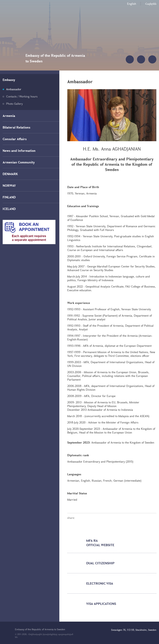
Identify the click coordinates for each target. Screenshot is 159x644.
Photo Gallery (14, 104)
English (132, 4)
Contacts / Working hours (22, 96)
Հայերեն (151, 4)
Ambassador (14, 89)
